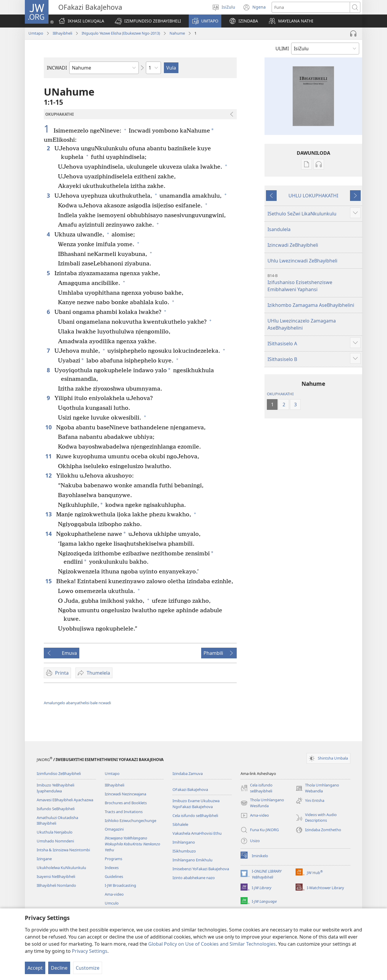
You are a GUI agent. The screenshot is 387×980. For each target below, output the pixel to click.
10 (49, 427)
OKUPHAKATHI (280, 394)
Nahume (177, 33)
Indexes (112, 868)
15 (49, 581)
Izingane (44, 859)
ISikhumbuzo (184, 851)
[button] (148, 21)
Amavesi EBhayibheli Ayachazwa (65, 800)
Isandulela (279, 229)
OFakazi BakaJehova (190, 789)
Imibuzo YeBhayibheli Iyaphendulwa (55, 788)
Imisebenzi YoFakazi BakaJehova (201, 869)
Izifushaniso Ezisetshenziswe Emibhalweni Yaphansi (314, 283)
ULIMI (282, 49)
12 (49, 475)
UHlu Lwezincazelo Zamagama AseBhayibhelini (302, 324)
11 (49, 456)
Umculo (112, 903)
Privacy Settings (90, 951)
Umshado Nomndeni (55, 841)
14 (49, 534)
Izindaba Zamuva (188, 773)
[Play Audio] (353, 33)
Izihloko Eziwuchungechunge (130, 821)
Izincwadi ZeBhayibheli (293, 245)
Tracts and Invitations (124, 812)
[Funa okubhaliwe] (311, 7)
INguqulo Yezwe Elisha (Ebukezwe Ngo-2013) (121, 33)
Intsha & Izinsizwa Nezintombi (63, 850)
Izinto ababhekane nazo (194, 878)
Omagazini (114, 829)
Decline (59, 968)
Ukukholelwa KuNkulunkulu (61, 868)
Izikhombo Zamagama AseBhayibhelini (311, 305)
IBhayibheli (62, 33)
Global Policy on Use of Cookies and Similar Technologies (212, 944)
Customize (88, 968)
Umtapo (36, 33)
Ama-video (114, 894)
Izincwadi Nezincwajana (125, 794)
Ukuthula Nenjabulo (55, 832)
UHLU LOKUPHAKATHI (313, 196)
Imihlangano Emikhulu (192, 860)
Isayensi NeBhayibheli (56, 876)
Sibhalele (180, 824)
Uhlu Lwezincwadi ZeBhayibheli (302, 261)
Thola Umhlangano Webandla (317, 788)
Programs (113, 859)
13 (49, 514)
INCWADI (57, 68)
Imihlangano (184, 842)
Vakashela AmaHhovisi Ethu (197, 833)
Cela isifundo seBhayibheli (195, 815)
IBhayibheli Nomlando (56, 885)
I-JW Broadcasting (120, 885)
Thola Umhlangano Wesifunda (262, 803)
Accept (35, 968)
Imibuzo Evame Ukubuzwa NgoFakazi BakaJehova (196, 804)
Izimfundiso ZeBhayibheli (59, 773)
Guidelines (114, 876)
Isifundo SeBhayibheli (56, 809)
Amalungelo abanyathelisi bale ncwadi (77, 703)
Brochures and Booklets (126, 803)
